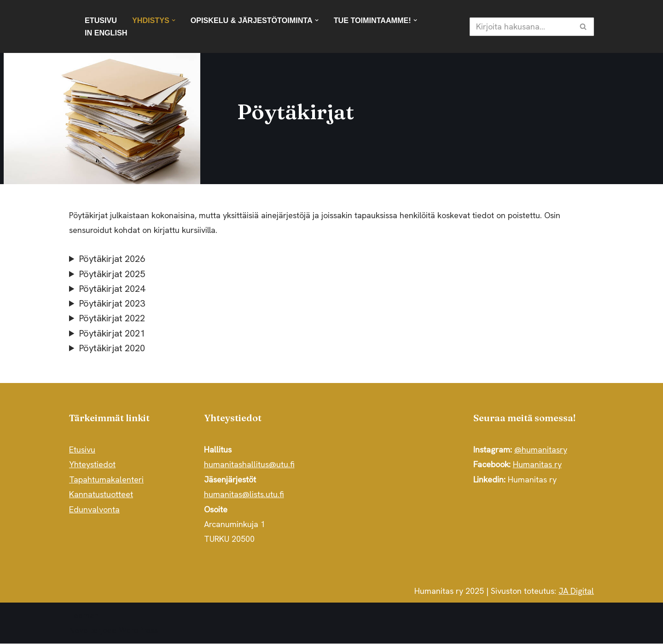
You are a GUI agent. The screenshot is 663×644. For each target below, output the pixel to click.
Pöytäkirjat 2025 (112, 274)
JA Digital (576, 592)
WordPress (138, 631)
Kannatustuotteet (101, 495)
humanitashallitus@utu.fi (249, 465)
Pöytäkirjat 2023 (112, 304)
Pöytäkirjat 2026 (112, 259)
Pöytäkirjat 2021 (112, 334)
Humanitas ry (537, 465)
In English (106, 33)
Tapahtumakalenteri (106, 480)
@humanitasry (541, 450)
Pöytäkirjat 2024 (112, 289)
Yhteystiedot (92, 465)
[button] (174, 20)
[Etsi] (521, 27)
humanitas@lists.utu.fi (244, 495)
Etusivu (101, 20)
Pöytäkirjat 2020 (112, 348)
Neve (79, 631)
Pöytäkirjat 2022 (112, 319)
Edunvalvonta (94, 510)
